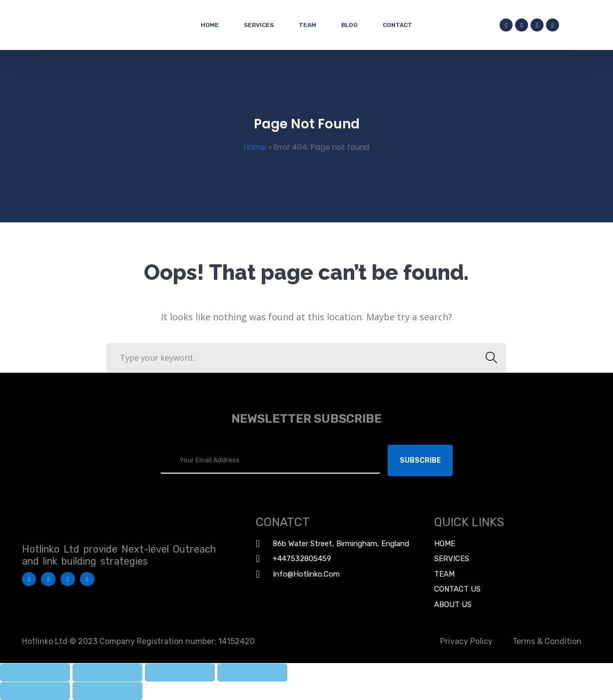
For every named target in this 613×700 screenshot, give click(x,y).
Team (307, 25)
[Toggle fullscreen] (180, 673)
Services (259, 25)
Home (210, 25)
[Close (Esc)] (35, 673)
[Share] (107, 673)
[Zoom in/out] (252, 673)
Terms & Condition (547, 641)
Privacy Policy (466, 641)
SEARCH (488, 358)
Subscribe (420, 460)
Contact (397, 25)
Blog (349, 25)
